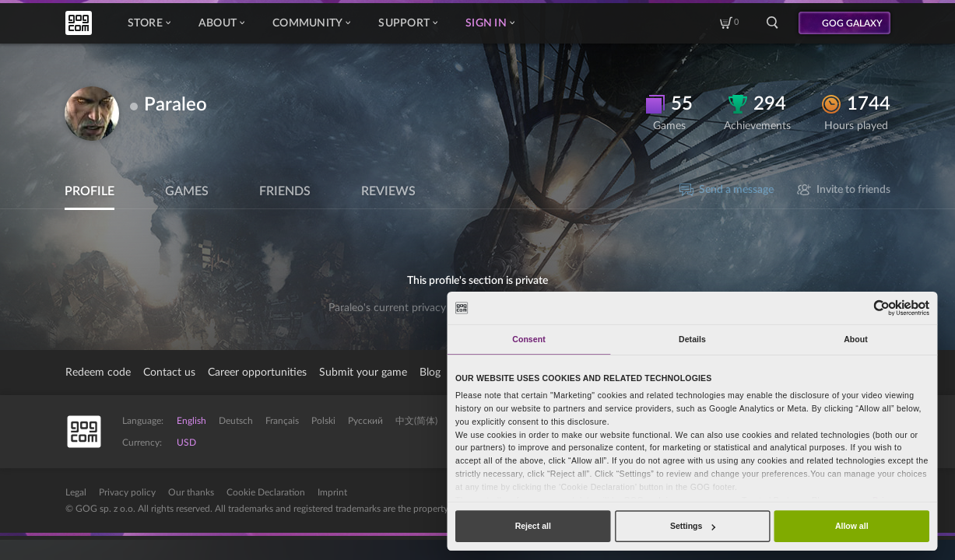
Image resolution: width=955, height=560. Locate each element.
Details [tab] (692, 339)
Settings (693, 526)
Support (408, 23)
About (221, 23)
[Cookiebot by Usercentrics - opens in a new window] (882, 308)
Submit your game (363, 373)
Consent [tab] (528, 339)
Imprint (332, 492)
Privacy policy (127, 492)
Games (187, 191)
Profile (90, 191)
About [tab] (856, 339)
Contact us (169, 373)
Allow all (852, 526)
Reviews (388, 191)
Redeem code (98, 373)
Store (149, 23)
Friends (285, 191)
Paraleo (176, 105)
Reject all (533, 526)
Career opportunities (257, 373)
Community (311, 23)
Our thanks (191, 492)
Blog (430, 373)
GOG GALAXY (852, 23)
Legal (76, 492)
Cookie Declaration (266, 492)
